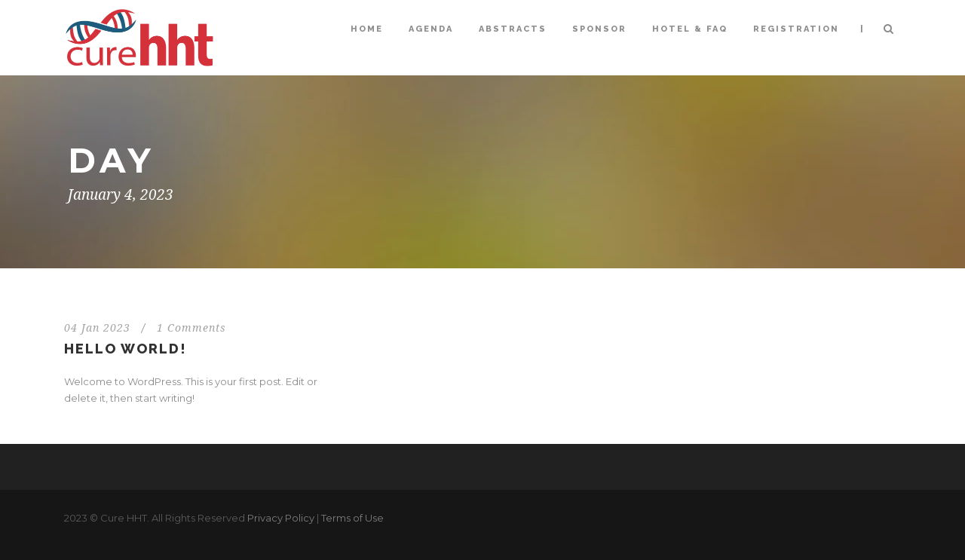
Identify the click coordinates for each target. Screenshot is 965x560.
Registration (796, 29)
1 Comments (191, 328)
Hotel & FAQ (690, 29)
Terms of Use (352, 518)
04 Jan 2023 (97, 328)
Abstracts (513, 29)
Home (367, 29)
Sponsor (599, 29)
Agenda (431, 29)
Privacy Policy (281, 518)
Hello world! (126, 349)
